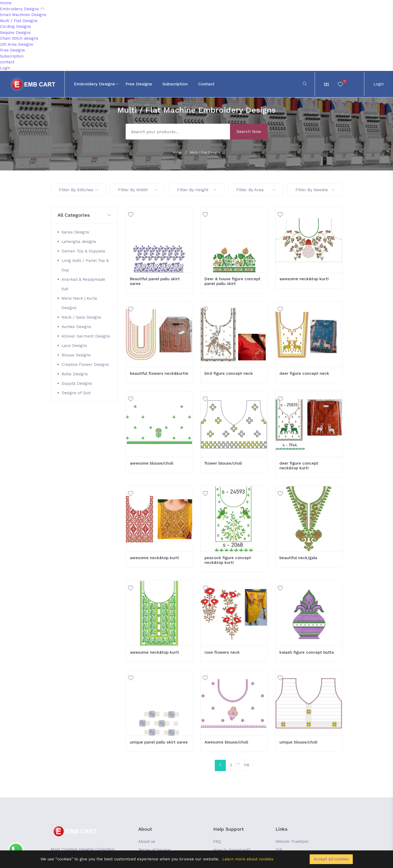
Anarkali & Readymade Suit (83, 284)
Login (5, 68)
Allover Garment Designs (86, 336)
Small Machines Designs (23, 15)
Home (6, 3)
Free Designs (12, 50)
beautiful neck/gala (298, 558)
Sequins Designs (15, 33)
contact (7, 62)
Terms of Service (154, 850)
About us (147, 841)
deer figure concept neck (304, 373)
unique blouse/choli (298, 742)
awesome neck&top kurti (304, 279)
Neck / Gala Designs (81, 317)
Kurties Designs (76, 327)
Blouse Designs (76, 355)
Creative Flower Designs (85, 365)
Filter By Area (256, 190)
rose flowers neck (222, 652)
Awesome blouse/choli (226, 742)
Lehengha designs (79, 242)
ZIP (279, 850)
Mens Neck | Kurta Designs (79, 303)
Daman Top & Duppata (83, 251)
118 (246, 765)
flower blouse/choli (223, 463)
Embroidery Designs (22, 9)
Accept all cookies (331, 859)
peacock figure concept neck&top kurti (228, 560)
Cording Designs (16, 27)
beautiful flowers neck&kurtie (159, 373)
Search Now (249, 131)
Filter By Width (137, 190)
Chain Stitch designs (19, 38)
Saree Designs (75, 232)
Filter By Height (197, 190)
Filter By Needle (315, 190)
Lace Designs (74, 346)
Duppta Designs (77, 383)
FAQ (217, 841)
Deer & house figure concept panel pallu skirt (233, 281)
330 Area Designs (17, 44)
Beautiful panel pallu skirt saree (155, 281)
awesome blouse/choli (152, 463)
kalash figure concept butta (307, 652)
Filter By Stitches (78, 190)
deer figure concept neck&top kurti (299, 466)
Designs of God (76, 393)
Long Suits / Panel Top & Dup (85, 265)
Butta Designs (75, 374)
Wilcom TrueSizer (292, 841)
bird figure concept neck (229, 373)
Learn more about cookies (248, 859)
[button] (84, 215)
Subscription (12, 56)
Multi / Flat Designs (19, 21)
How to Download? (232, 850)
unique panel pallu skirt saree (159, 742)
